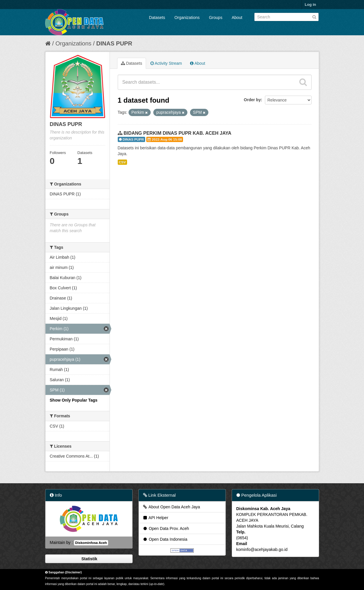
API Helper (155, 518)
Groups (216, 17)
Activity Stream (166, 63)
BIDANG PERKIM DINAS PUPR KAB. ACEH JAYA (177, 133)
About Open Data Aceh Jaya (171, 507)
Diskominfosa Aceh (91, 543)
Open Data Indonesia (165, 539)
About (237, 17)
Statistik (89, 559)
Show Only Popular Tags (74, 400)
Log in (311, 5)
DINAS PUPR (114, 43)
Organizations (187, 17)
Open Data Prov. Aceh (166, 528)
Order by (252, 100)
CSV (122, 162)
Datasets (157, 17)
